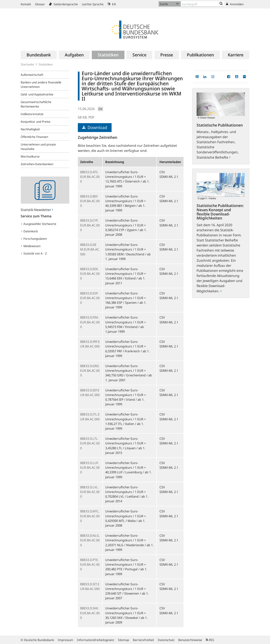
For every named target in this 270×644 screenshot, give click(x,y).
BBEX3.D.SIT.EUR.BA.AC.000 (90, 586)
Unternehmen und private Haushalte (38, 147)
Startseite (27, 64)
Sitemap (124, 640)
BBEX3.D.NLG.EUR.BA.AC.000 (90, 540)
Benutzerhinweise (190, 640)
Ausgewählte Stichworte (39, 224)
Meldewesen (31, 246)
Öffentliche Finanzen (34, 137)
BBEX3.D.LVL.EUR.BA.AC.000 (90, 492)
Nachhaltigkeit (30, 129)
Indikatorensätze (32, 114)
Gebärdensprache (63, 4)
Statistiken (46, 64)
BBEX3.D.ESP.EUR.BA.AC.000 (90, 298)
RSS (210, 640)
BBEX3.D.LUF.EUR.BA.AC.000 (90, 467)
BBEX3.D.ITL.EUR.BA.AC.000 (90, 417)
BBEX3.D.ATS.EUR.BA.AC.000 (90, 177)
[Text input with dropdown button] (202, 4)
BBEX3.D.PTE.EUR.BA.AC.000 (90, 564)
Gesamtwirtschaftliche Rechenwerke (36, 104)
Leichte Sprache (93, 4)
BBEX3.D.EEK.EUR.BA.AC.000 (90, 274)
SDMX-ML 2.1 (169, 177)
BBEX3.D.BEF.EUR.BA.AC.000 (90, 201)
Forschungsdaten (34, 239)
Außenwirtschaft (32, 75)
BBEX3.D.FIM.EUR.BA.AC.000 (90, 322)
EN (112, 4)
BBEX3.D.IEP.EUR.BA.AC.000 (90, 392)
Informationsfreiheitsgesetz (96, 640)
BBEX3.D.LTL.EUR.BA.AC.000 (90, 443)
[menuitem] (39, 55)
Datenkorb (29, 231)
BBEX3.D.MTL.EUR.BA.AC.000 (90, 516)
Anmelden (235, 4)
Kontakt (26, 4)
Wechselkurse (30, 156)
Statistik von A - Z (34, 253)
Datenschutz (166, 640)
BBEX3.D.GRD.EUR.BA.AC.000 (90, 370)
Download (95, 127)
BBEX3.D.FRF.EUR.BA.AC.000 (90, 344)
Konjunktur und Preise (36, 122)
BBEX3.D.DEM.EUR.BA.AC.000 (90, 249)
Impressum (65, 640)
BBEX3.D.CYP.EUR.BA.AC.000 (90, 225)
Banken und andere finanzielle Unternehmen (41, 84)
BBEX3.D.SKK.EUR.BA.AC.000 (90, 613)
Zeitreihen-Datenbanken (37, 164)
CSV (162, 172)
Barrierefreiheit (143, 640)
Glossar (40, 4)
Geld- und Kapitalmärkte (37, 94)
